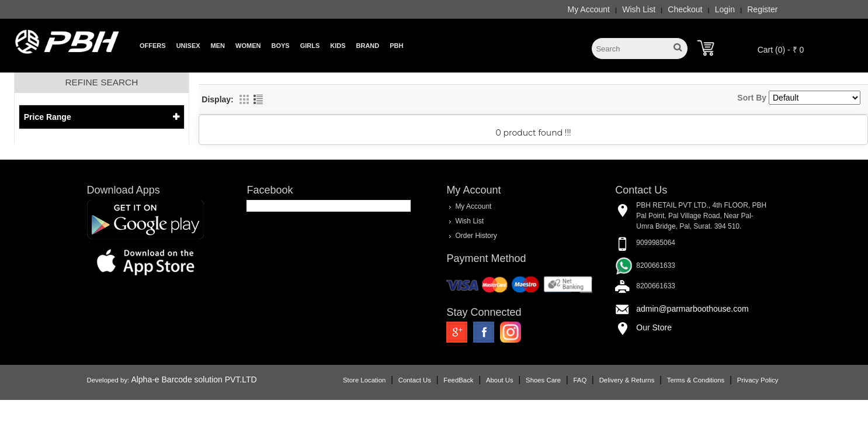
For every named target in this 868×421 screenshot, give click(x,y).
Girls (310, 46)
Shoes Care (543, 380)
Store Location (364, 380)
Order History (476, 236)
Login (725, 9)
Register (762, 9)
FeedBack (458, 380)
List (258, 99)
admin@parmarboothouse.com (692, 309)
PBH (396, 46)
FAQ (580, 380)
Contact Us (415, 380)
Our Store (654, 327)
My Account (589, 9)
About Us (500, 380)
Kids (338, 46)
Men (218, 46)
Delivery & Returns (627, 380)
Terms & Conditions (696, 380)
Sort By (752, 98)
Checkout (685, 9)
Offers (153, 46)
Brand (368, 46)
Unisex (188, 46)
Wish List (639, 9)
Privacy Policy (758, 380)
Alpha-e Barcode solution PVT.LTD (194, 379)
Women (248, 46)
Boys (280, 46)
